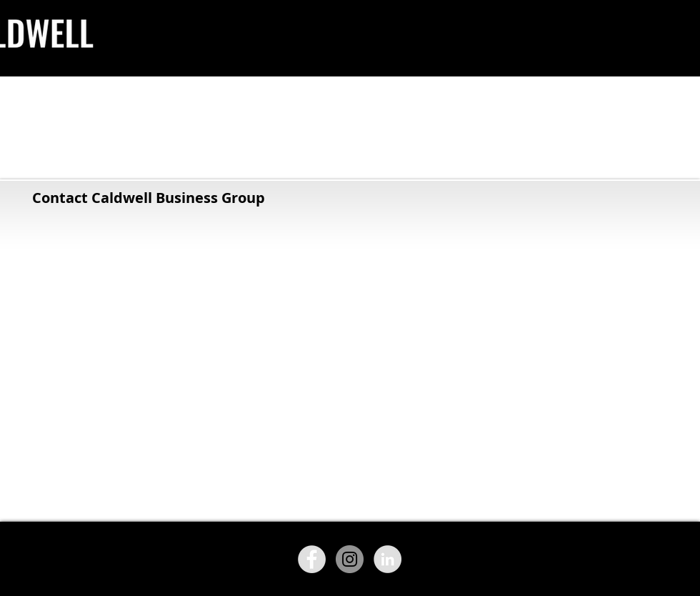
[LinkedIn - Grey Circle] (387, 559)
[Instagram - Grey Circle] (350, 559)
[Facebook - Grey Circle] (312, 559)
